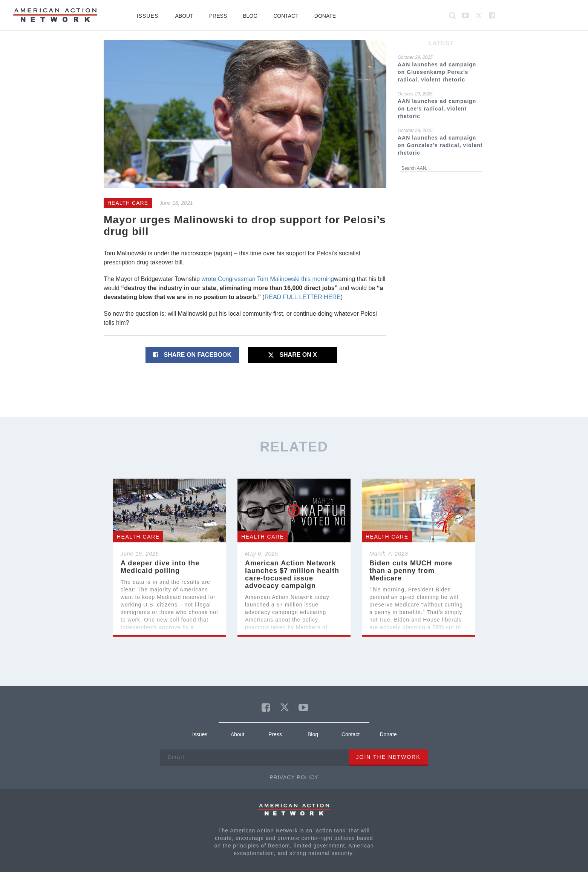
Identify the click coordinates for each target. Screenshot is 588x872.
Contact (286, 16)
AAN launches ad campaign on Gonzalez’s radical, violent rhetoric (440, 145)
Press (218, 16)
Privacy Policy (294, 777)
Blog (250, 16)
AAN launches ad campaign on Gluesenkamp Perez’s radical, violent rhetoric (437, 72)
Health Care (128, 203)
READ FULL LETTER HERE (303, 297)
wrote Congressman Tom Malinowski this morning (268, 279)
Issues (147, 16)
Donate (325, 16)
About (184, 16)
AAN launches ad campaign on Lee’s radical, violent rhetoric (437, 109)
